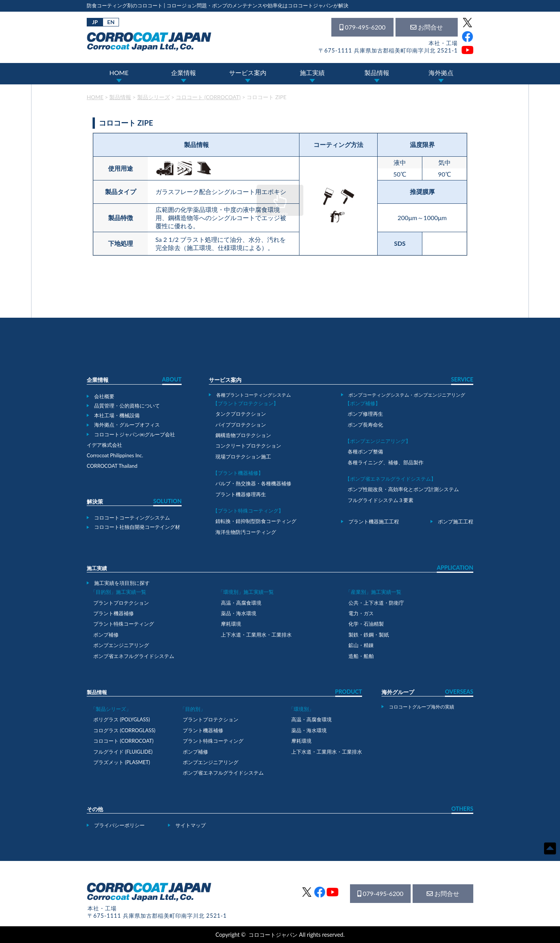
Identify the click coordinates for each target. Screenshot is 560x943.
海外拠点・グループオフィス (127, 425)
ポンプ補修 (106, 635)
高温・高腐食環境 (241, 603)
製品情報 (377, 73)
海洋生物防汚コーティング (246, 532)
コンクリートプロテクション (248, 446)
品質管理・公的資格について (127, 406)
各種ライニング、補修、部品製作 (386, 462)
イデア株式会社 (104, 445)
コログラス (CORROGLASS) (124, 730)
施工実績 (312, 73)
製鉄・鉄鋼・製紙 (369, 635)
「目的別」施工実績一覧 (118, 592)
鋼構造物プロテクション (243, 435)
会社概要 (104, 396)
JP (95, 22)
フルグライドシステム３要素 (381, 500)
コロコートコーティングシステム (132, 518)
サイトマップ (191, 825)
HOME (119, 73)
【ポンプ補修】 (363, 403)
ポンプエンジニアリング (121, 645)
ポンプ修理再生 (365, 414)
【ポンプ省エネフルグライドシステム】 (390, 479)
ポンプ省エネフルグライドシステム (134, 656)
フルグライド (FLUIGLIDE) (123, 752)
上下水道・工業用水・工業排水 (256, 635)
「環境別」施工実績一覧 (246, 592)
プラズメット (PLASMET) (122, 762)
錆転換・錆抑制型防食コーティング (256, 521)
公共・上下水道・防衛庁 (376, 603)
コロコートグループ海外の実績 (422, 707)
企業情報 (184, 73)
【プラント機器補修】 (238, 473)
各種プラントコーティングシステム (254, 395)
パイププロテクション (241, 425)
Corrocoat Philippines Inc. (115, 455)
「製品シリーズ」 (111, 709)
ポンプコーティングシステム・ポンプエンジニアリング (407, 395)
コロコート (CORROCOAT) (123, 741)
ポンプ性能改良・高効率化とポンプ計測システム (403, 489)
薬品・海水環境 (239, 613)
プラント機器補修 (114, 613)
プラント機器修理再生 (241, 494)
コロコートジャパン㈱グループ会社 (135, 434)
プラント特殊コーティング (124, 624)
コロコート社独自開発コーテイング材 (137, 527)
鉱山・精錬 (361, 645)
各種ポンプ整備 (365, 451)
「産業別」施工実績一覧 (374, 592)
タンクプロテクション (241, 414)
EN (111, 22)
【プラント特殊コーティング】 (248, 511)
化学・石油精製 (366, 624)
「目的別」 (193, 709)
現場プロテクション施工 (243, 457)
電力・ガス (361, 613)
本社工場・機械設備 (117, 415)
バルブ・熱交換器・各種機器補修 (253, 483)
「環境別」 (301, 709)
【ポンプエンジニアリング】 (378, 441)
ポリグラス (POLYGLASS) (122, 719)
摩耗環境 (231, 624)
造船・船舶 (361, 656)
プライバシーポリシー (119, 825)
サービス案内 (248, 73)
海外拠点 (441, 73)
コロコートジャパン (273, 935)
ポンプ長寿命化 (365, 425)
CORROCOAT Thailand (112, 466)
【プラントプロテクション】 (246, 403)
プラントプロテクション (121, 603)
